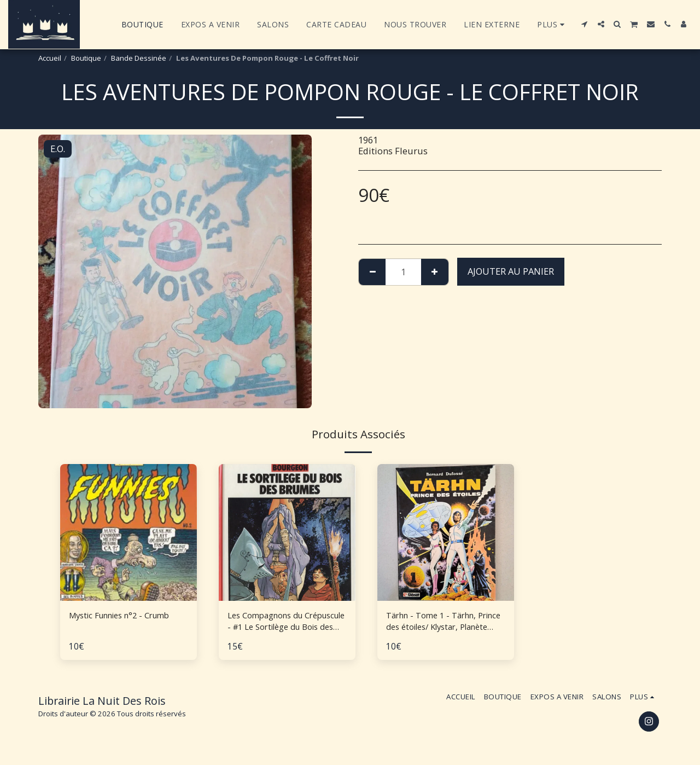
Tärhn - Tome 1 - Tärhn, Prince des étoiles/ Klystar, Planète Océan (442, 623)
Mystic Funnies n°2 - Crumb (127, 616)
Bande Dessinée (139, 58)
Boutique (86, 58)
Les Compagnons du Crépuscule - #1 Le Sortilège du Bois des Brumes (272, 623)
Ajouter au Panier (511, 271)
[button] (585, 24)
